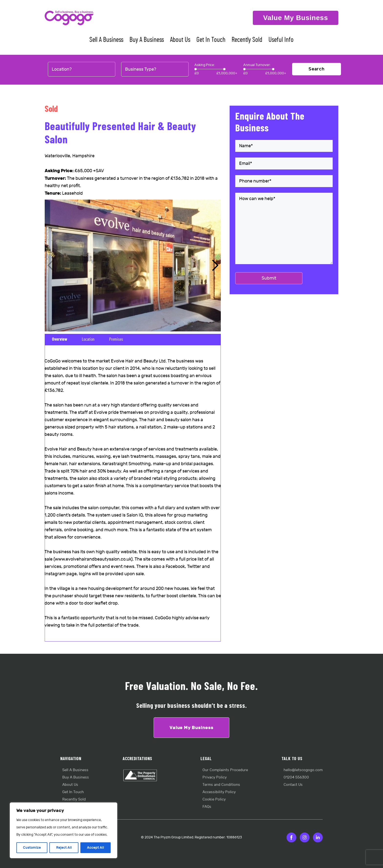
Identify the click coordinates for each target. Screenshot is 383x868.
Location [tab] (88, 339)
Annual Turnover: (257, 65)
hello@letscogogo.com (303, 770)
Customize (32, 848)
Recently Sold (247, 40)
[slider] (196, 69)
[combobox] (82, 69)
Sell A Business (106, 40)
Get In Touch (211, 40)
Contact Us (293, 785)
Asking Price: (205, 65)
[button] (215, 266)
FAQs (207, 807)
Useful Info (281, 40)
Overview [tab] (60, 339)
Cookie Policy (214, 799)
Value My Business (296, 18)
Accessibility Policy (219, 792)
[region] (64, 830)
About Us (180, 40)
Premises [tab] (116, 339)
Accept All (96, 848)
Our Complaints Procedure (225, 770)
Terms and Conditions (221, 785)
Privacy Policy (215, 777)
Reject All (64, 848)
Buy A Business (147, 40)
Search (317, 69)
